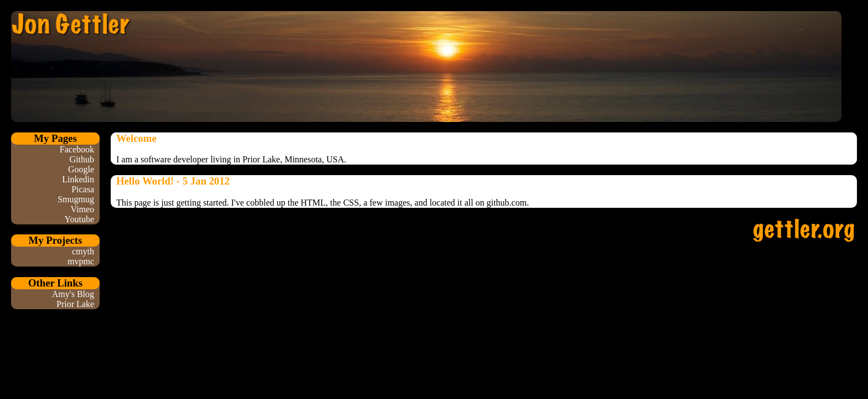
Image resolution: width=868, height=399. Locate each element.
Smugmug (76, 199)
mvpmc (81, 261)
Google (81, 169)
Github (82, 159)
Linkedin (78, 179)
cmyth (83, 251)
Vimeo (82, 209)
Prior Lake (75, 304)
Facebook (77, 149)
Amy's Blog (73, 294)
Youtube (80, 219)
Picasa (83, 189)
